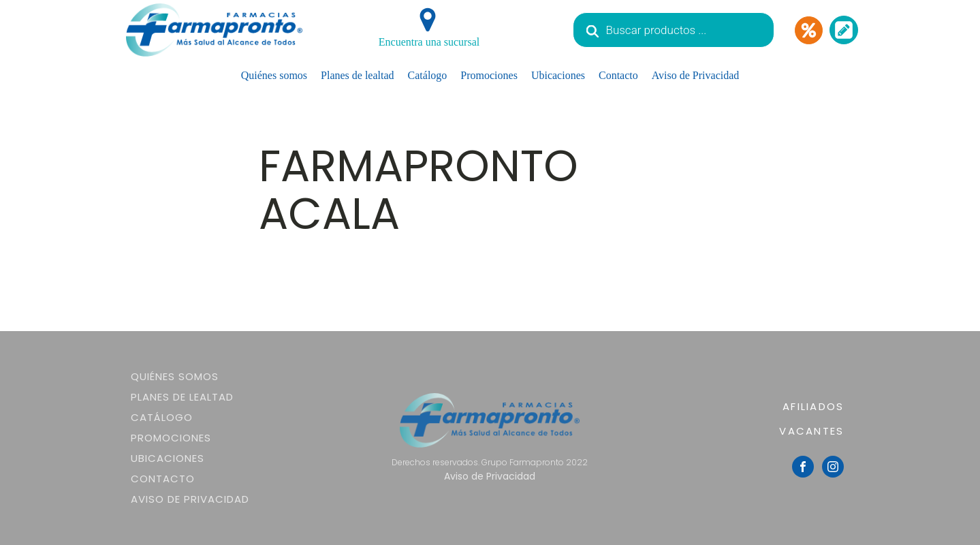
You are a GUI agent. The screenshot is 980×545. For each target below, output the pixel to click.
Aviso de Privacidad (696, 75)
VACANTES (811, 431)
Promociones (489, 75)
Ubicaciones (558, 75)
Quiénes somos (274, 75)
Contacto (618, 75)
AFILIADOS (813, 406)
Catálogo (428, 75)
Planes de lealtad (358, 75)
